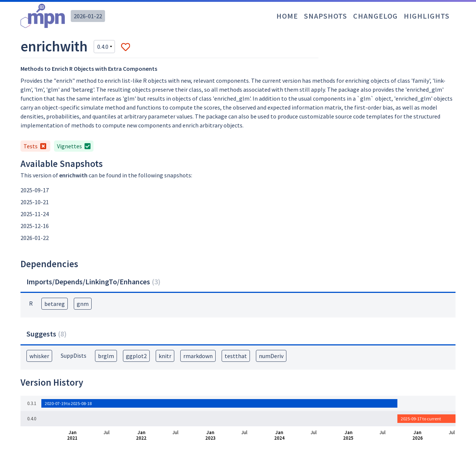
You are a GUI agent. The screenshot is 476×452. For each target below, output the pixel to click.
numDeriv (271, 356)
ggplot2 (136, 356)
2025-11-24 (35, 214)
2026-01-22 (88, 16)
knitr (165, 356)
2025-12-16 (35, 226)
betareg (55, 304)
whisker (39, 356)
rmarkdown (198, 356)
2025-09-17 (35, 190)
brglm (106, 356)
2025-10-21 (35, 202)
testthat (236, 356)
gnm (83, 304)
